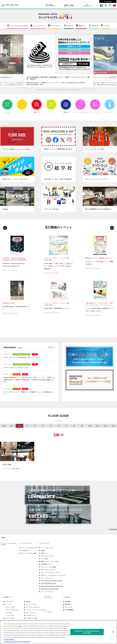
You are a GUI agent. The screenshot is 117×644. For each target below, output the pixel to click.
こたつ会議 (43, 560)
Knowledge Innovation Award (49, 590)
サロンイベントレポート (47, 571)
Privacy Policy (9, 639)
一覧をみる (51, 349)
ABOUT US (110, 107)
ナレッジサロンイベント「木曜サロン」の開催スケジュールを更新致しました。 (29, 395)
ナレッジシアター (31, 606)
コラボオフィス (30, 617)
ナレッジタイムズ (45, 579)
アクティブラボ (10, 608)
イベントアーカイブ (46, 593)
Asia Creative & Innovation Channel (51, 582)
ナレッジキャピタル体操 (28, 555)
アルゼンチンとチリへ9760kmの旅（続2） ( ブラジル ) (22, 359)
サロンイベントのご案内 (47, 568)
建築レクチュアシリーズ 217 (49, 563)
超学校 (42, 552)
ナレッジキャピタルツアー (29, 549)
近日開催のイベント (46, 566)
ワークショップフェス (47, 557)
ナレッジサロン (9, 619)
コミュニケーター (39, 27)
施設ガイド (83, 27)
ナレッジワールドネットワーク (49, 574)
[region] (58, 632)
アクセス (107, 27)
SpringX (27, 603)
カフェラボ (9, 614)
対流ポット (43, 555)
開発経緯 (67, 606)
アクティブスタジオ (11, 611)
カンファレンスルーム (32, 608)
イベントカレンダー (7, 108)
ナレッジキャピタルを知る (19, 27)
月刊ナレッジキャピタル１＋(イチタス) (52, 577)
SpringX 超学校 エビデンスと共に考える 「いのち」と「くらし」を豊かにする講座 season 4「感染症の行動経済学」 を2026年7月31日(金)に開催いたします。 (29, 381)
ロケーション (68, 608)
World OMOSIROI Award (47, 585)
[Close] (113, 632)
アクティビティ (56, 27)
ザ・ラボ (7, 606)
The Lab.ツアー (25, 552)
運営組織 (67, 603)
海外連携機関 (68, 611)
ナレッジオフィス (31, 614)
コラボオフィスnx (31, 619)
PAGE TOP (114, 531)
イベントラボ (9, 617)
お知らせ (70, 27)
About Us (95, 27)
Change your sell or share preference (17, 642)
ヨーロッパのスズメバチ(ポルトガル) (16, 369)
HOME (3, 539)
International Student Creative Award (51, 588)
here (20, 626)
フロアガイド (8, 603)
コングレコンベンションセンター (35, 611)
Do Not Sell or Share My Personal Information (87, 632)
